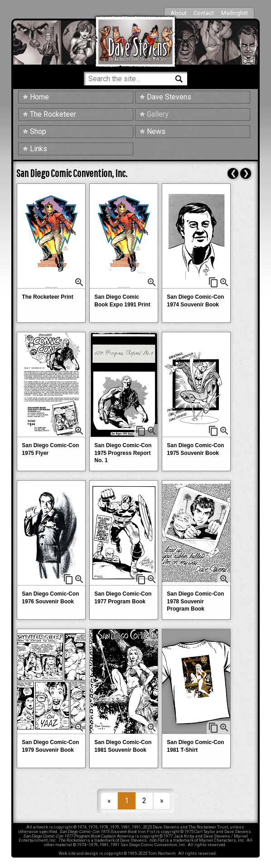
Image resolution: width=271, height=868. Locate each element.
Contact (204, 13)
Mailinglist (235, 13)
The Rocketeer (53, 114)
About (179, 13)
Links (39, 149)
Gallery (158, 114)
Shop (38, 131)
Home (39, 97)
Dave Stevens (169, 97)
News (156, 131)
